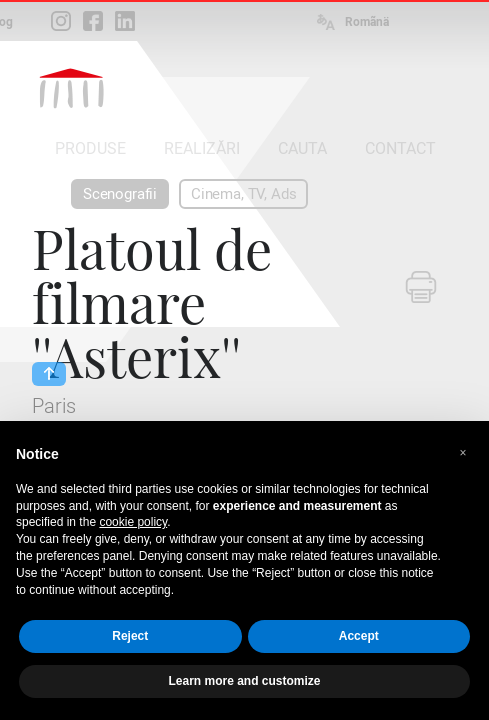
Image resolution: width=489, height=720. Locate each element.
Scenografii (120, 194)
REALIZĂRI (202, 148)
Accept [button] (359, 636)
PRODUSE (90, 148)
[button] (463, 453)
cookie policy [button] (133, 522)
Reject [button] (130, 636)
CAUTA (302, 148)
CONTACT (400, 148)
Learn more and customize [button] (244, 681)
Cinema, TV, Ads (243, 194)
